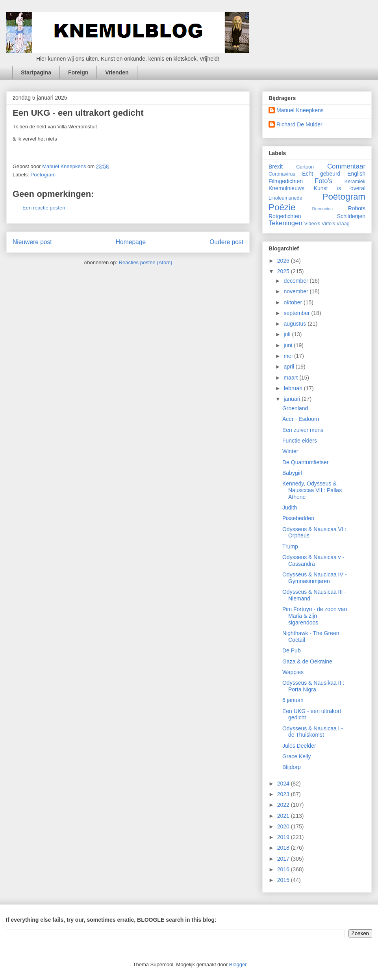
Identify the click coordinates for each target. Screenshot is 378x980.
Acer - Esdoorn (301, 419)
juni (289, 345)
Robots (357, 208)
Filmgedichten (286, 181)
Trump (290, 547)
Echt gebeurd (321, 174)
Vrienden (117, 72)
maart (291, 378)
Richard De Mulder (299, 124)
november (296, 291)
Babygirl (292, 473)
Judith (290, 508)
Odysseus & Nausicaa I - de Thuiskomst (313, 732)
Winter (290, 451)
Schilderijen (351, 216)
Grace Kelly (296, 756)
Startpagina (36, 72)
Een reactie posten (44, 208)
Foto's (323, 181)
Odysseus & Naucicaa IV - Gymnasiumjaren (314, 578)
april (289, 367)
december (296, 281)
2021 (284, 816)
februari (294, 388)
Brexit (276, 167)
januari (293, 399)
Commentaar (346, 166)
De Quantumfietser (306, 462)
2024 (284, 784)
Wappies (293, 672)
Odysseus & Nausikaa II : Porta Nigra (313, 686)
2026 (284, 261)
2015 (284, 880)
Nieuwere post (32, 242)
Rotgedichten (285, 216)
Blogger (238, 964)
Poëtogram (43, 175)
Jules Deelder (299, 746)
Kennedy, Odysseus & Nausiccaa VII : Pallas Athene (312, 490)
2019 (284, 837)
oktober (294, 302)
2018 (284, 848)
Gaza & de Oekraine (307, 661)
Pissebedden (298, 518)
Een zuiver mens (303, 430)
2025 (284, 271)
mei (289, 356)
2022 (284, 805)
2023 (284, 794)
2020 (284, 826)
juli (288, 334)
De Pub (292, 650)
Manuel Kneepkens (300, 110)
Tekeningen (285, 223)
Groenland (295, 408)
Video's (312, 224)
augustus (296, 324)
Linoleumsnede (285, 198)
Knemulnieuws (286, 188)
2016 (284, 869)
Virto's (328, 224)
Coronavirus (282, 174)
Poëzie (282, 207)
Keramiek (355, 182)
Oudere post (226, 242)
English (356, 174)
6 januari (293, 700)
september (297, 313)
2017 (284, 859)
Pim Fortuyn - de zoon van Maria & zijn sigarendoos (315, 616)
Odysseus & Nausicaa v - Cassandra (313, 560)
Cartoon (305, 167)
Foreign (78, 72)
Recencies (322, 209)
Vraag (343, 224)
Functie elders (300, 441)
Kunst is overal (340, 188)
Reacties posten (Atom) (146, 262)
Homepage (131, 242)
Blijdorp (292, 767)
